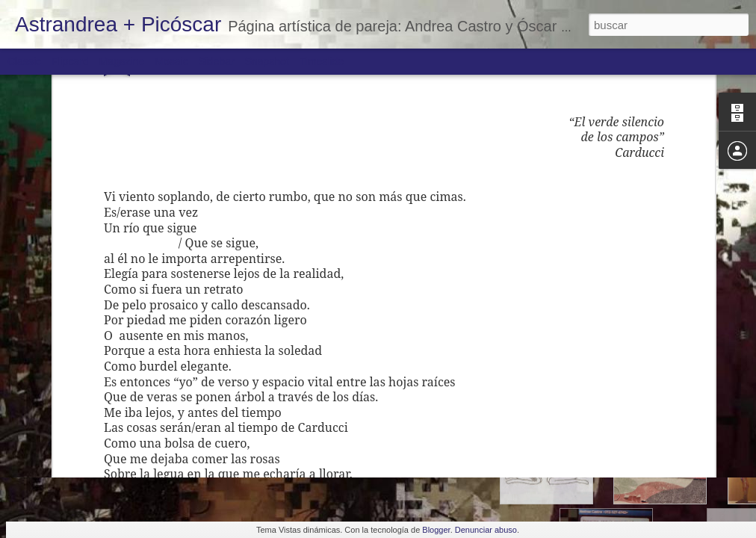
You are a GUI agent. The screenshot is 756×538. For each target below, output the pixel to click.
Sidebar (217, 61)
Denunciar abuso (486, 530)
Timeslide (322, 61)
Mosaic (171, 61)
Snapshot (267, 61)
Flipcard (70, 61)
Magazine (122, 61)
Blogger (436, 530)
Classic (24, 61)
